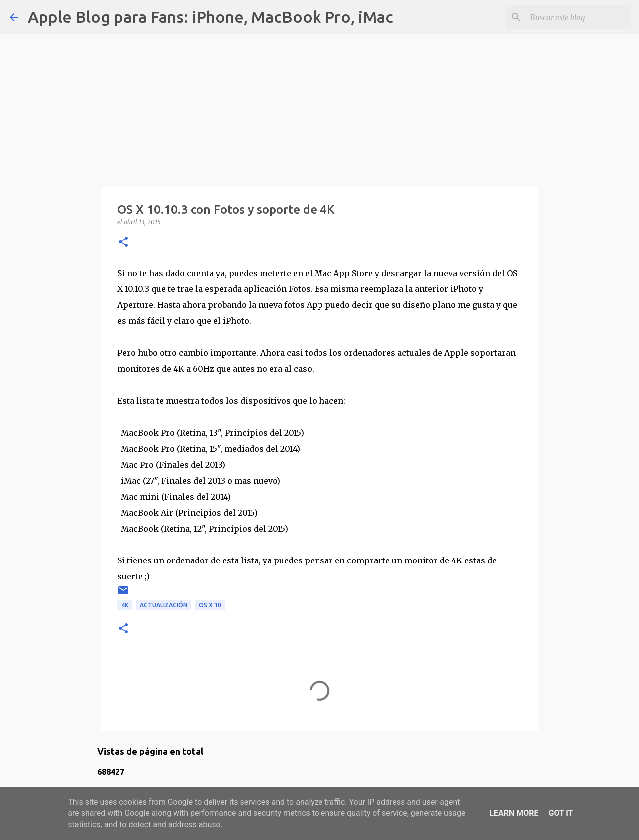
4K (125, 605)
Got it (560, 813)
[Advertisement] (319, 105)
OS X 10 (210, 605)
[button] (123, 242)
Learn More (514, 813)
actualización (163, 605)
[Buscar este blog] (579, 17)
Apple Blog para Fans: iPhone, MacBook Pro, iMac (211, 17)
